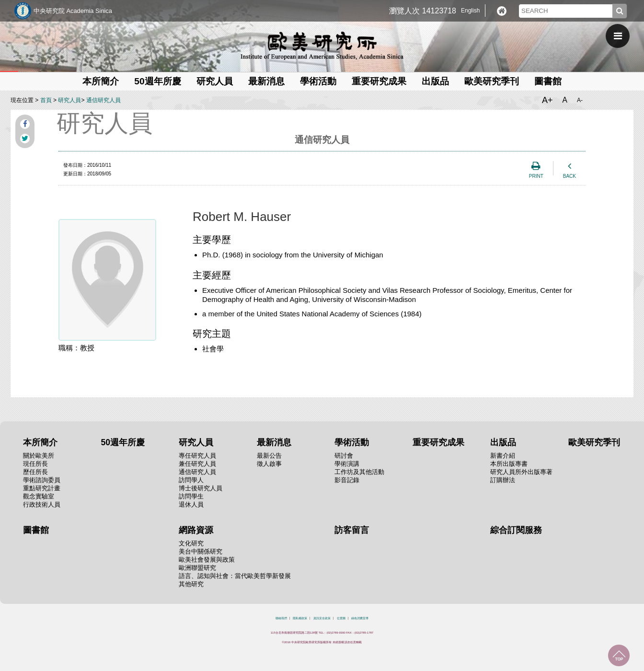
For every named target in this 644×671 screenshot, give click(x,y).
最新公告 (269, 456)
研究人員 (215, 81)
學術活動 (318, 81)
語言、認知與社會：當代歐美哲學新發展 (235, 576)
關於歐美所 (39, 456)
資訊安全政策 (322, 618)
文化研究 (191, 543)
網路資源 (196, 530)
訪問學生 (191, 496)
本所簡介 (101, 81)
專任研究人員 (197, 456)
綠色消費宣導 (360, 618)
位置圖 (341, 618)
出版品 (435, 81)
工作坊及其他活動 (359, 472)
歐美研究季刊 (492, 81)
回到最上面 (619, 655)
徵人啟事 (269, 464)
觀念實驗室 (39, 496)
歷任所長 (35, 472)
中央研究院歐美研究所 (322, 46)
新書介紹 (503, 456)
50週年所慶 (157, 81)
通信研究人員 (103, 100)
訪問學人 (191, 480)
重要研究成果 (379, 81)
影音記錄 (347, 480)
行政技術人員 (42, 504)
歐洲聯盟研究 (197, 568)
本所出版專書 (509, 464)
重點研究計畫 (42, 488)
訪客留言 (352, 530)
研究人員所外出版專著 (521, 472)
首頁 (46, 100)
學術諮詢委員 (42, 480)
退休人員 (191, 504)
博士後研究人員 (201, 488)
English (470, 11)
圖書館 (548, 81)
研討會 (344, 456)
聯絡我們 (281, 618)
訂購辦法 (503, 480)
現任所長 (35, 464)
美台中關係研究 (201, 551)
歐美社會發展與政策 (207, 560)
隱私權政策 (300, 618)
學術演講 (347, 464)
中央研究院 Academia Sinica (73, 11)
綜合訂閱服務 (516, 530)
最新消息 (266, 81)
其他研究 (191, 584)
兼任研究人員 (197, 464)
